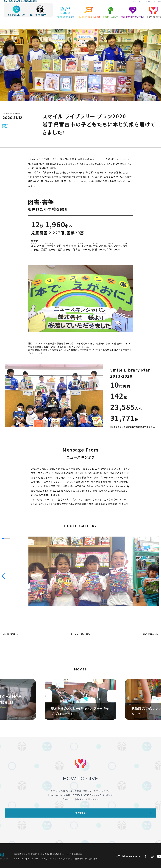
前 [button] (46, 696)
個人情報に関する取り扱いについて (56, 853)
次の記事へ (152, 634)
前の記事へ (9, 634)
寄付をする (80, 812)
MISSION (139, 6)
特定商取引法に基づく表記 (25, 853)
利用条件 (78, 853)
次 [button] (113, 696)
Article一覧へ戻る (80, 634)
